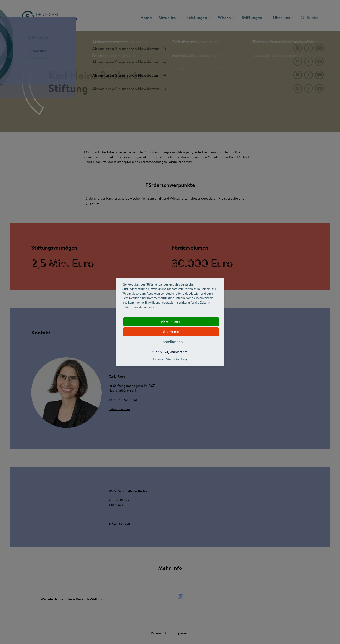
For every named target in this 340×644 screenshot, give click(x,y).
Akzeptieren (171, 322)
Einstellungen (171, 342)
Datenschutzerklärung (176, 359)
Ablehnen (171, 332)
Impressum (159, 359)
